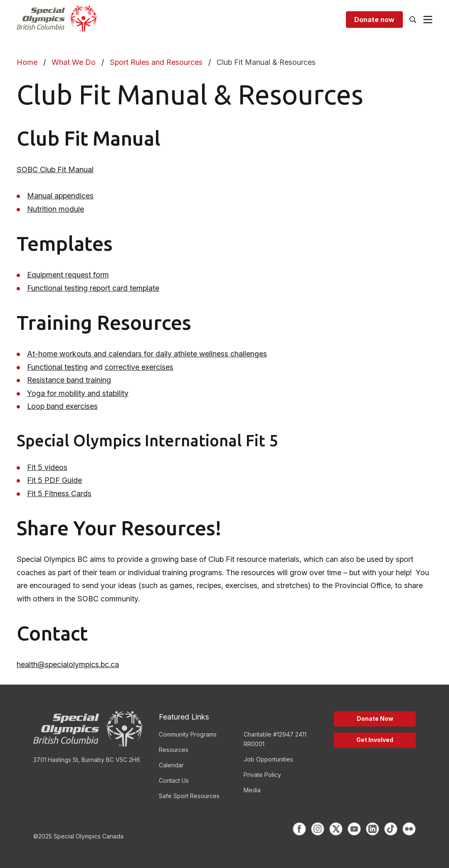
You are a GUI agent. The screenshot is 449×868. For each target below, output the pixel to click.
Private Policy (262, 775)
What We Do (74, 62)
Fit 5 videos (47, 467)
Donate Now (375, 718)
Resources (174, 750)
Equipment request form (68, 275)
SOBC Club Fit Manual (55, 169)
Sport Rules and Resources (156, 62)
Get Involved (375, 740)
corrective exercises (139, 367)
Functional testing (57, 367)
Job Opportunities (268, 759)
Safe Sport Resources (189, 796)
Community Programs (188, 734)
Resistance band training (69, 380)
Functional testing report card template (93, 288)
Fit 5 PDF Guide (54, 480)
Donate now (374, 20)
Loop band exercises (62, 406)
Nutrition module (56, 209)
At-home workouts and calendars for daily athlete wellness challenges (147, 354)
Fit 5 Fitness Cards (59, 493)
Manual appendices (60, 196)
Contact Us (174, 780)
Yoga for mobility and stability (78, 393)
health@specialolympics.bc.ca (68, 664)
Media (252, 790)
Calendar (171, 765)
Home (27, 62)
